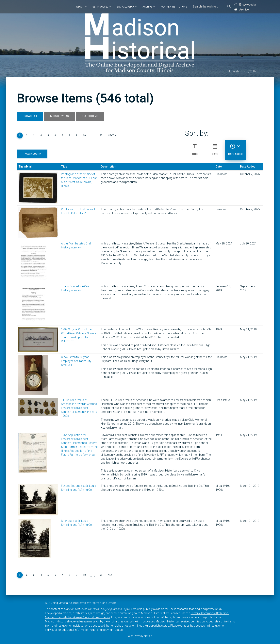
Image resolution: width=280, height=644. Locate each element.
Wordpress (94, 603)
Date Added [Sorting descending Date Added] (235, 148)
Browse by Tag (59, 116)
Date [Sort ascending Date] (215, 148)
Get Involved (102, 7)
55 (101, 135)
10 (84, 135)
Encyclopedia (127, 7)
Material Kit (65, 603)
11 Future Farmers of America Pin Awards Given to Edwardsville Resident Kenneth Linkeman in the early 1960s (79, 408)
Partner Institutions (174, 7)
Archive (149, 7)
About (81, 7)
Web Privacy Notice (140, 636)
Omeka (112, 603)
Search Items (90, 116)
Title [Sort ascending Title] (195, 148)
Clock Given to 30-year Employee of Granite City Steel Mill (76, 361)
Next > (112, 135)
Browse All (30, 116)
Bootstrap (80, 603)
